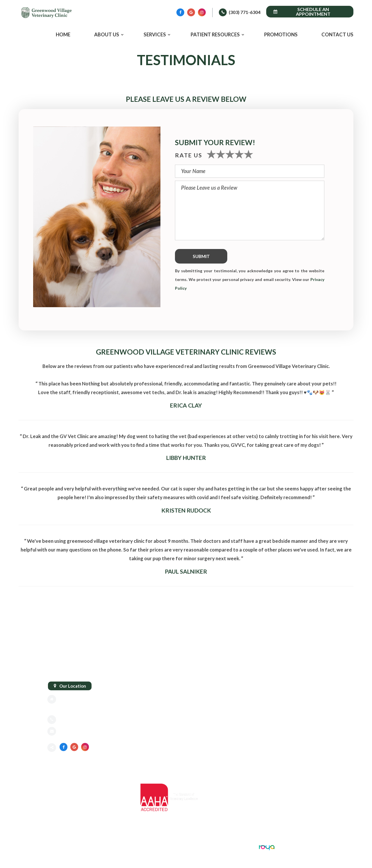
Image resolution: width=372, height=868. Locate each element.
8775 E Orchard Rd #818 (84, 699)
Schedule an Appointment (302, 11)
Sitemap (56, 846)
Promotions (281, 35)
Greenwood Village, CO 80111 (90, 708)
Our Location (73, 686)
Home (63, 35)
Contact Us (337, 35)
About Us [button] (107, 35)
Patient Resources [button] (215, 35)
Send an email (73, 732)
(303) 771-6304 (245, 12)
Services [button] (155, 35)
